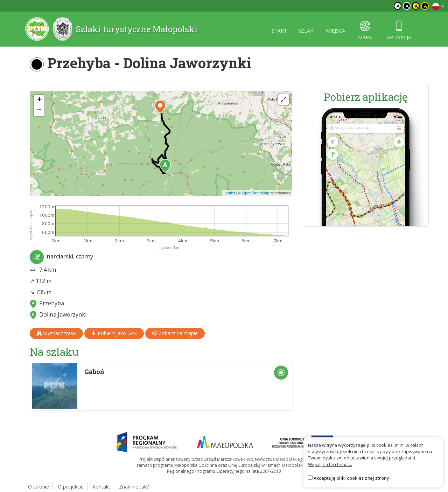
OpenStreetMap (256, 193)
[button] (165, 166)
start (279, 31)
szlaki (306, 31)
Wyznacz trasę (56, 333)
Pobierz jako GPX (114, 333)
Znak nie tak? (134, 487)
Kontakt (101, 487)
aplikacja (399, 31)
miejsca (335, 31)
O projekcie (71, 487)
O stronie (38, 487)
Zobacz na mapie (175, 333)
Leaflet (229, 193)
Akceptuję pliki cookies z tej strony (351, 478)
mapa (365, 31)
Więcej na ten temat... (330, 464)
